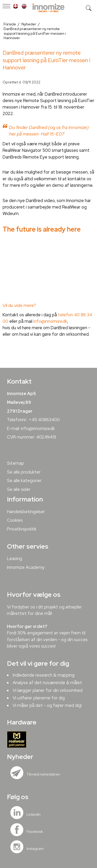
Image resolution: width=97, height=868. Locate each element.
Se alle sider (19, 489)
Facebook (35, 831)
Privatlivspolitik (22, 529)
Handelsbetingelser (26, 512)
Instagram (35, 849)
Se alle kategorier (24, 480)
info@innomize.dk (50, 321)
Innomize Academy (26, 567)
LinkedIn (34, 814)
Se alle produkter (24, 472)
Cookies (15, 520)
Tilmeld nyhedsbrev (43, 774)
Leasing (14, 558)
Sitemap (16, 463)
